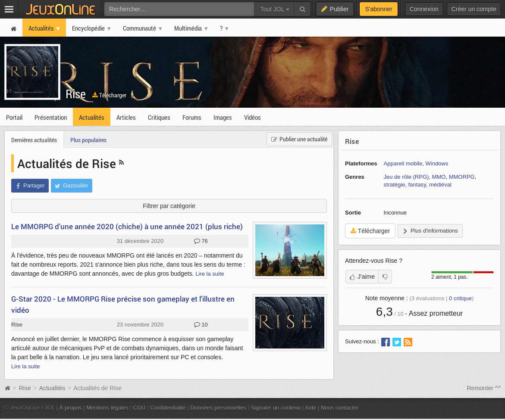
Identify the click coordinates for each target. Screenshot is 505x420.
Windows (437, 163)
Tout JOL (274, 9)
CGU (140, 408)
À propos (71, 408)
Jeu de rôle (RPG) (406, 177)
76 (201, 241)
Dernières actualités (34, 140)
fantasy (417, 185)
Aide (311, 408)
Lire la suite (210, 274)
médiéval (440, 185)
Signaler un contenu (276, 408)
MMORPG (462, 177)
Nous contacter (340, 408)
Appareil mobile (403, 163)
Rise (76, 94)
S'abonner (378, 9)
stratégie (395, 185)
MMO (439, 177)
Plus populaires (88, 140)
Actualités (52, 388)
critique (460, 298)
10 (201, 325)
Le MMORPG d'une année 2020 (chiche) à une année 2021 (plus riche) (127, 226)
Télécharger (109, 95)
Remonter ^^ (484, 388)
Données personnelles (218, 408)
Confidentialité (168, 408)
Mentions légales (107, 408)
